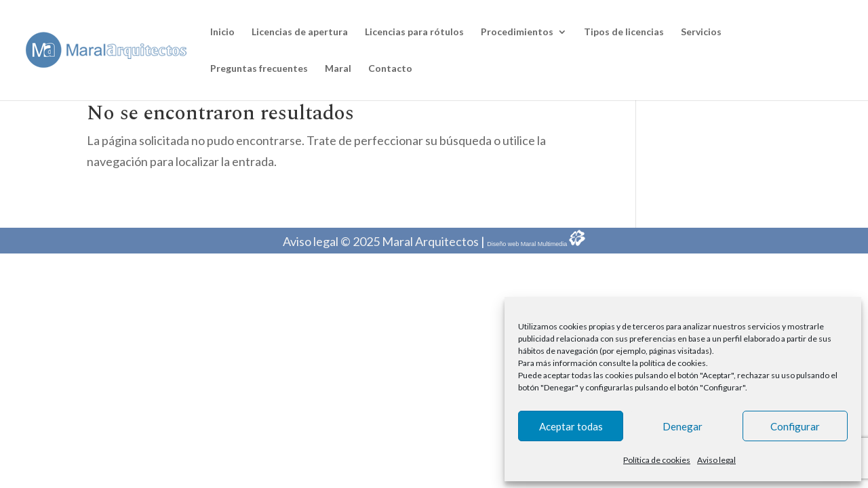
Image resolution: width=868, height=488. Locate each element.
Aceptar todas (571, 426)
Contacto (390, 69)
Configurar (795, 426)
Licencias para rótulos (414, 32)
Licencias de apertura (300, 32)
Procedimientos (517, 32)
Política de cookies (657, 460)
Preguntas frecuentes (259, 69)
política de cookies (673, 363)
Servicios (701, 32)
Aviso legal (716, 460)
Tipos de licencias (624, 32)
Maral (338, 69)
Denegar (683, 426)
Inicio (222, 32)
